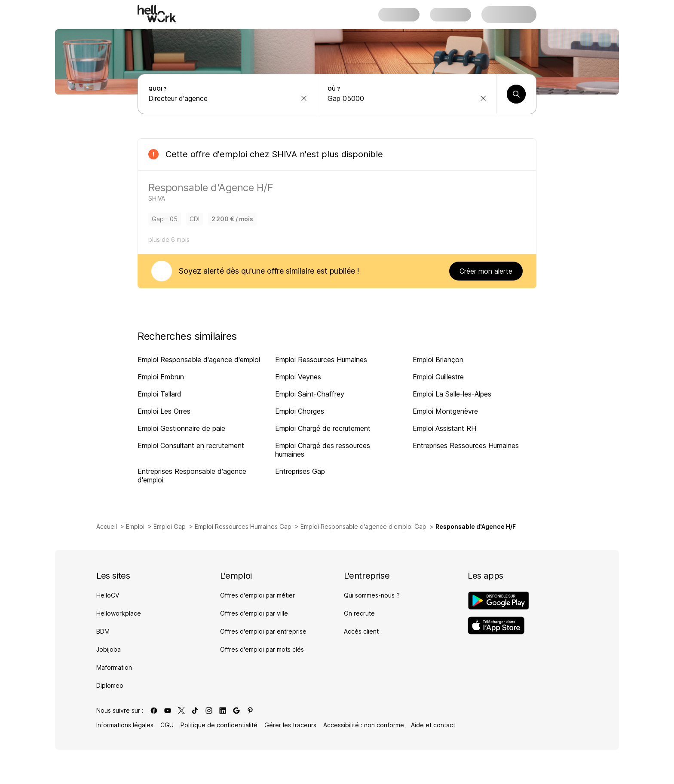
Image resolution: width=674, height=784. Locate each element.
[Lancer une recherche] (516, 94)
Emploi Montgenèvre (445, 411)
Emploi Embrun (161, 377)
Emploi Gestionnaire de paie (181, 428)
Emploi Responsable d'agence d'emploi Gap (363, 526)
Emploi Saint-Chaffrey (310, 394)
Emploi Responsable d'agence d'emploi (199, 360)
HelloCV (108, 595)
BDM (103, 631)
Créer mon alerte (486, 271)
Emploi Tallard (159, 394)
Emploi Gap (170, 526)
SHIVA (284, 154)
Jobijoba (109, 649)
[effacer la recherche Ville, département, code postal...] (483, 98)
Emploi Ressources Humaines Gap (243, 526)
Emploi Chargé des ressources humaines (323, 450)
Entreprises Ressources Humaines (466, 445)
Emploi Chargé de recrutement (323, 428)
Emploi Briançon (438, 360)
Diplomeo (110, 685)
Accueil (107, 526)
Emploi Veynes (298, 377)
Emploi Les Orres (164, 411)
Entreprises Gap (300, 471)
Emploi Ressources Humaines (321, 360)
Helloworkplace (119, 613)
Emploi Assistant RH (444, 428)
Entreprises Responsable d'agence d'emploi (192, 476)
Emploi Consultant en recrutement (191, 445)
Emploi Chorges (300, 411)
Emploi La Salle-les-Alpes (452, 394)
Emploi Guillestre (438, 377)
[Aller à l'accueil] (157, 14)
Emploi (135, 526)
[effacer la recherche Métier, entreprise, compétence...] (304, 98)
